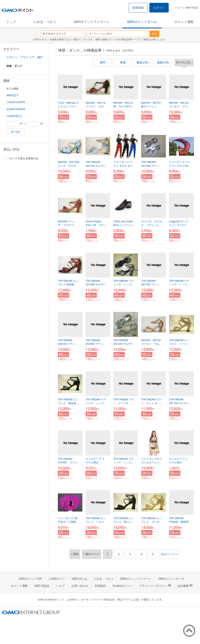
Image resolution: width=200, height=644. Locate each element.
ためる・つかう (45, 22)
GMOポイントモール (142, 22)
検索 (154, 34)
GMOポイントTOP (30, 579)
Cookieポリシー (123, 586)
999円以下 (13, 95)
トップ (11, 22)
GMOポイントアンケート (92, 22)
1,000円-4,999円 (16, 102)
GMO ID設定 (192, 8)
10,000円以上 (14, 116)
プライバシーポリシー (155, 586)
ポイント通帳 (184, 22)
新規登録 (138, 8)
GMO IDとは (80, 579)
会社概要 (185, 586)
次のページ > (169, 554)
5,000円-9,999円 (16, 109)
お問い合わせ (80, 586)
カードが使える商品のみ (22, 158)
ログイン (159, 8)
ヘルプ (178, 8)
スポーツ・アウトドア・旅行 (25, 57)
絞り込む (16, 132)
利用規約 (100, 586)
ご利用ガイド (57, 579)
